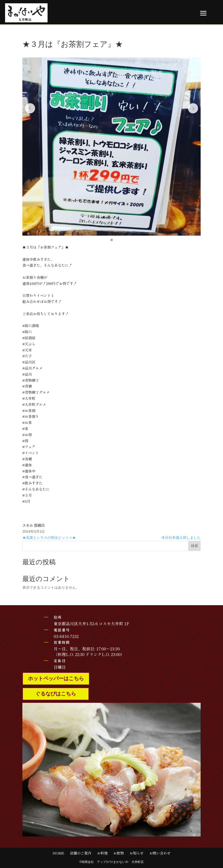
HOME (58, 853)
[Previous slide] (30, 108)
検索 (195, 546)
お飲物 (118, 853)
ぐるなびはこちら (56, 694)
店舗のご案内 (81, 853)
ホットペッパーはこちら (56, 679)
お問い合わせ (160, 853)
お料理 (102, 853)
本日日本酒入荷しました (181, 538)
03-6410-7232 (66, 636)
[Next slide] (193, 108)
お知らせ (137, 853)
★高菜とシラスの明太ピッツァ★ (49, 538)
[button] (112, 240)
